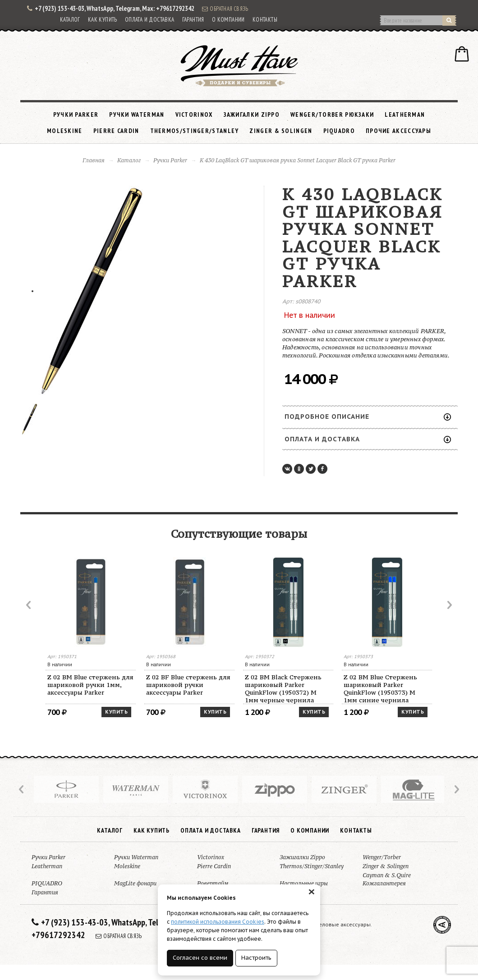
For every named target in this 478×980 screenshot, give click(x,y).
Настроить (256, 958)
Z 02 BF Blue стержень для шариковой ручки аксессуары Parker (188, 685)
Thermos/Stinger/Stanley (195, 131)
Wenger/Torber (382, 857)
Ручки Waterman (137, 114)
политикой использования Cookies (218, 922)
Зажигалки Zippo (252, 114)
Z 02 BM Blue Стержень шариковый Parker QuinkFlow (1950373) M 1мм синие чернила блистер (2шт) (380, 689)
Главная (94, 160)
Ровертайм (213, 883)
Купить (116, 712)
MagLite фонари (135, 883)
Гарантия (193, 20)
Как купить (103, 20)
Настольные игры (304, 883)
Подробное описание (368, 417)
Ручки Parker (76, 114)
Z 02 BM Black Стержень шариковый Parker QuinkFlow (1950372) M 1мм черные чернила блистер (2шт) (283, 689)
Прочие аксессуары (398, 131)
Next (449, 605)
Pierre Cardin (116, 131)
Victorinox (194, 114)
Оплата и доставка (150, 20)
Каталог (70, 20)
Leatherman (405, 114)
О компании (228, 20)
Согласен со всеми (200, 958)
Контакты (265, 20)
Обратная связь (225, 9)
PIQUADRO (339, 131)
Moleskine (65, 131)
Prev (29, 605)
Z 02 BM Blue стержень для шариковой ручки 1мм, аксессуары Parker (90, 685)
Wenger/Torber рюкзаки (332, 114)
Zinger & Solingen (281, 131)
